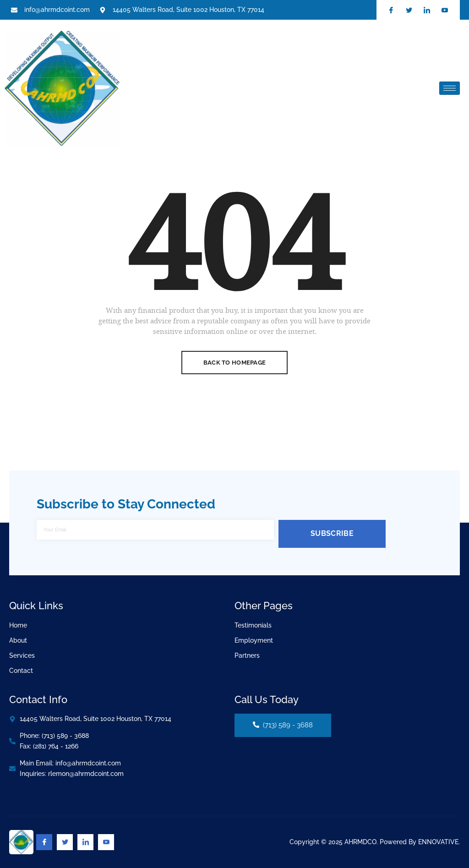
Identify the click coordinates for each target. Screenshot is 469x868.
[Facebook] (44, 842)
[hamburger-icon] (450, 88)
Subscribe (332, 533)
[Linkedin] (85, 842)
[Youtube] (106, 842)
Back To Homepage (234, 363)
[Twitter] (65, 842)
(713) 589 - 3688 (283, 725)
